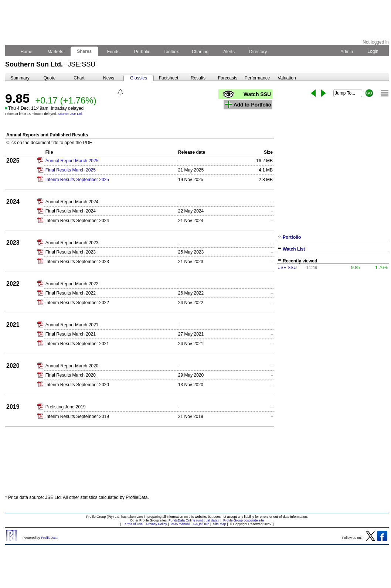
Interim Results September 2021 (77, 344)
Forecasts (228, 78)
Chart (79, 78)
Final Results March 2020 (71, 375)
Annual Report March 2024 (72, 202)
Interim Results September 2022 (77, 303)
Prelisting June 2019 (66, 407)
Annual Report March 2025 (72, 161)
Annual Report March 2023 (72, 243)
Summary (20, 78)
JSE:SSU (288, 268)
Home (26, 52)
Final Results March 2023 (71, 252)
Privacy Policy (157, 524)
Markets (55, 52)
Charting (200, 52)
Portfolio (142, 52)
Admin (347, 52)
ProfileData (49, 538)
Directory (258, 52)
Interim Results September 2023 (77, 262)
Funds (113, 52)
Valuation (287, 78)
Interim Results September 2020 (77, 385)
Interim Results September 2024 (77, 221)
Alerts (229, 52)
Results (198, 78)
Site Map (220, 524)
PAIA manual (180, 524)
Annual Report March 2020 (72, 366)
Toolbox (171, 52)
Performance (257, 78)
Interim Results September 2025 (77, 180)
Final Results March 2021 (71, 334)
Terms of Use (133, 524)
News (109, 78)
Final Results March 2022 (71, 293)
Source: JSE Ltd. (70, 114)
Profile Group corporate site (244, 520)
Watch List (294, 249)
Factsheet (169, 78)
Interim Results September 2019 (77, 417)
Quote (50, 78)
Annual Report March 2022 (72, 284)
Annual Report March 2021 (72, 325)
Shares (84, 51)
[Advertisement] (333, 328)
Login (373, 51)
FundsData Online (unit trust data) (194, 520)
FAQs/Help (201, 524)
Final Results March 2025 (71, 170)
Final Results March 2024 (71, 211)
